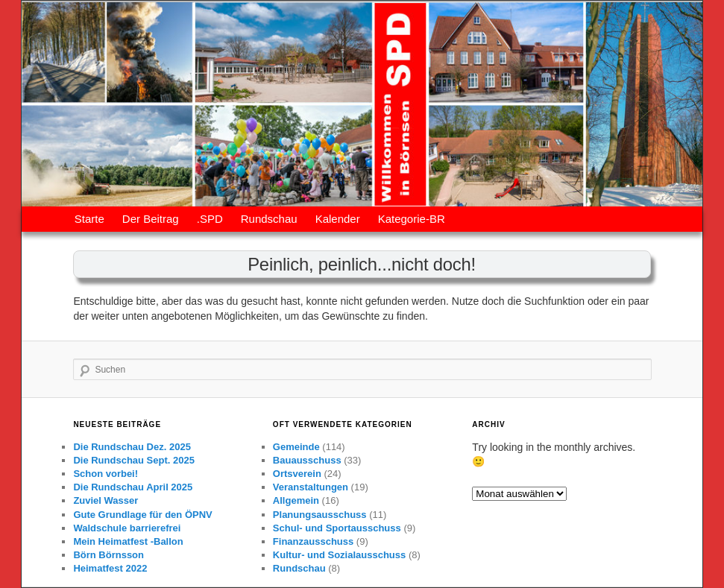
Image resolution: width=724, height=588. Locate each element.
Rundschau (269, 219)
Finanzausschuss (313, 541)
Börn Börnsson (108, 555)
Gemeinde (296, 447)
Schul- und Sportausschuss (337, 528)
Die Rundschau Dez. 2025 (132, 447)
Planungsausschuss (320, 515)
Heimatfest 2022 (110, 568)
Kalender (338, 219)
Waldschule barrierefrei (127, 528)
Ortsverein (297, 474)
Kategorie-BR (412, 219)
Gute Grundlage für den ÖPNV (142, 515)
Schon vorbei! (106, 474)
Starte (89, 219)
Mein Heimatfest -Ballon (128, 541)
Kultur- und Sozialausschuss (339, 555)
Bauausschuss (307, 460)
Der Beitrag (151, 219)
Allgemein (296, 500)
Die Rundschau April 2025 (133, 487)
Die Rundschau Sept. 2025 (134, 460)
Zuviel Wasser (106, 500)
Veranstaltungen (311, 487)
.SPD (210, 219)
